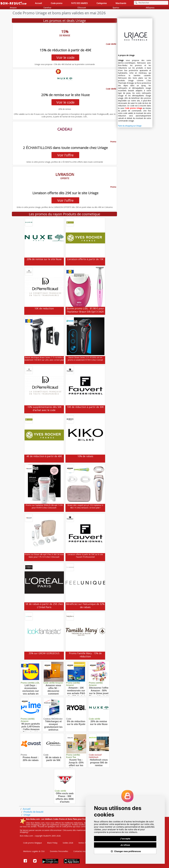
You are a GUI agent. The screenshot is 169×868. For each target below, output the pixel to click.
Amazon (13, 8)
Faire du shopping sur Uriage (130, 126)
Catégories (102, 3)
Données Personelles (59, 851)
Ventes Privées (85, 843)
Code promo (57, 3)
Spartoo (116, 8)
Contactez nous (80, 851)
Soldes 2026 (68, 843)
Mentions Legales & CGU (34, 851)
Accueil (38, 3)
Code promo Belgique (32, 843)
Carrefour (47, 8)
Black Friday (52, 843)
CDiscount (82, 8)
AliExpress (150, 8)
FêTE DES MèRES (80, 3)
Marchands (121, 3)
